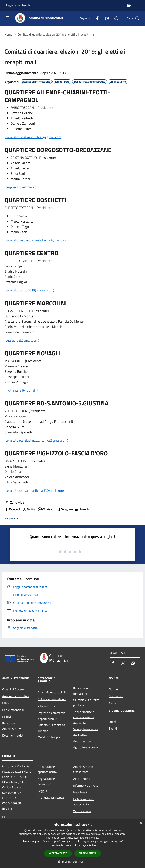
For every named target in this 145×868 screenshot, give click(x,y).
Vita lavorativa (47, 706)
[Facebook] (96, 18)
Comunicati (116, 696)
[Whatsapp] (115, 18)
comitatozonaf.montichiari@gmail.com (33, 137)
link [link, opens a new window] (94, 845)
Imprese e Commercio (52, 713)
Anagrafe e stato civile (52, 692)
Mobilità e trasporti (50, 737)
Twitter (29, 509)
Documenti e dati (13, 735)
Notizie (113, 689)
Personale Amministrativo (12, 726)
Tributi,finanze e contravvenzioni (84, 714)
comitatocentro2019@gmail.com (29, 290)
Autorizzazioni (82, 741)
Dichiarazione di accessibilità (83, 802)
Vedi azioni (12, 519)
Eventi (113, 728)
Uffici (6, 703)
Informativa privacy (86, 785)
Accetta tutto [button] (58, 853)
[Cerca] (137, 18)
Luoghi (113, 722)
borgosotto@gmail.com (22, 187)
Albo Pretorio (82, 779)
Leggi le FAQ (46, 791)
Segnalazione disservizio (46, 781)
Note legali (80, 792)
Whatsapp (46, 509)
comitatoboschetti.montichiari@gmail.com (36, 240)
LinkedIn (82, 509)
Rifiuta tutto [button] (88, 853)
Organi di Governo (14, 689)
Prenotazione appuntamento (47, 769)
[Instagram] (105, 18)
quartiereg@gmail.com (22, 340)
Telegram (65, 509)
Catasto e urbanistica (51, 725)
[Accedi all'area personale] (129, 6)
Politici (7, 717)
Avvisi (113, 703)
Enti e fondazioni (13, 710)
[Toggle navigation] (8, 18)
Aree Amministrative (16, 696)
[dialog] (72, 844)
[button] (72, 862)
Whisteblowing (83, 811)
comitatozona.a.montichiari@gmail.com (34, 490)
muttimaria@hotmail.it (22, 390)
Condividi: (14, 502)
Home (8, 34)
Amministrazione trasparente (84, 769)
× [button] (141, 823)
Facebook (13, 509)
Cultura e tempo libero (52, 699)
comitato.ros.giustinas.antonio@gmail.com (36, 440)
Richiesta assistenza (51, 798)
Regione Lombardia (18, 5)
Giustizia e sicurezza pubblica (86, 702)
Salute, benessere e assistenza (86, 732)
